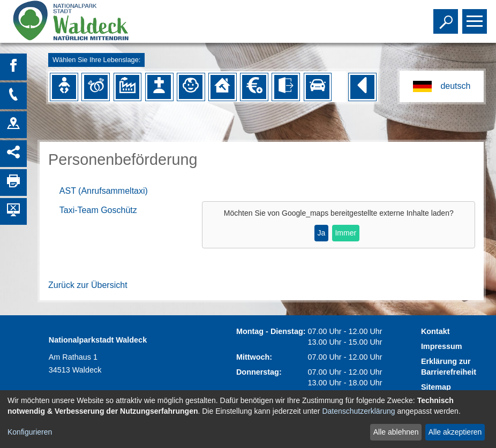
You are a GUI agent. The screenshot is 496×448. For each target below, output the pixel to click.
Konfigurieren (30, 432)
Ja (321, 233)
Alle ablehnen (396, 432)
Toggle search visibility (447, 17)
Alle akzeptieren (455, 432)
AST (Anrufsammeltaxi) (104, 191)
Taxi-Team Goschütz (98, 210)
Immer (345, 233)
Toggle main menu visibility (476, 17)
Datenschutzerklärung (358, 411)
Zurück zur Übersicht (88, 285)
